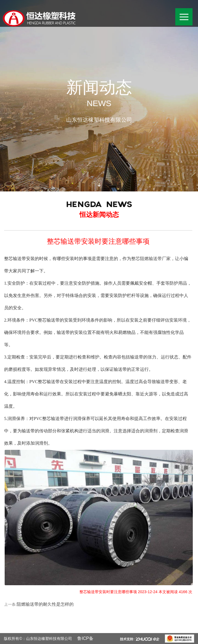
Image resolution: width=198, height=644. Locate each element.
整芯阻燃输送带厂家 (151, 259)
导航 (186, 13)
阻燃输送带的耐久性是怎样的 (45, 604)
